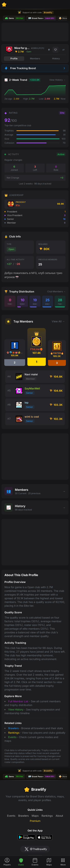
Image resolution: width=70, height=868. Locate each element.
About (59, 816)
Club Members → (56, 291)
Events (12, 737)
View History (16, 709)
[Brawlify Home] (4, 4)
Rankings (14, 733)
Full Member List (18, 701)
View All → (58, 321)
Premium (35, 821)
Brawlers (13, 728)
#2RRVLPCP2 (38, 48)
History (56, 58)
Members (35, 58)
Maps (35, 816)
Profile (14, 58)
